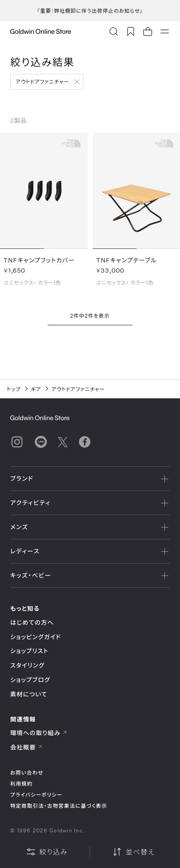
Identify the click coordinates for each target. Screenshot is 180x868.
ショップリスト (29, 651)
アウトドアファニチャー (43, 82)
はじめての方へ (32, 622)
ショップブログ (30, 680)
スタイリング (27, 665)
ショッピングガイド (36, 637)
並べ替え (133, 852)
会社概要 (26, 747)
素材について (29, 694)
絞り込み (47, 852)
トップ (14, 389)
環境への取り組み (39, 733)
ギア (36, 389)
